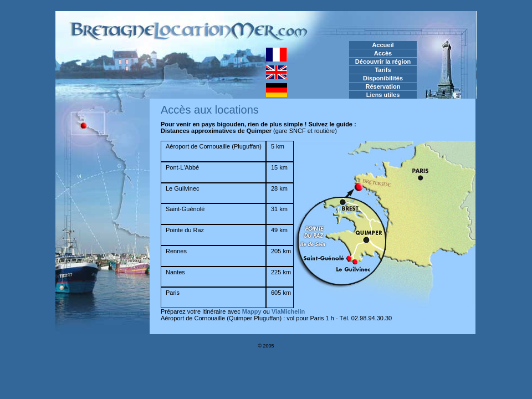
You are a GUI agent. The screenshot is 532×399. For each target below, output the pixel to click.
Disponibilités (383, 78)
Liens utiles (383, 95)
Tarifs (383, 70)
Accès (383, 53)
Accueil (383, 45)
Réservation (383, 86)
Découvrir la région (383, 62)
